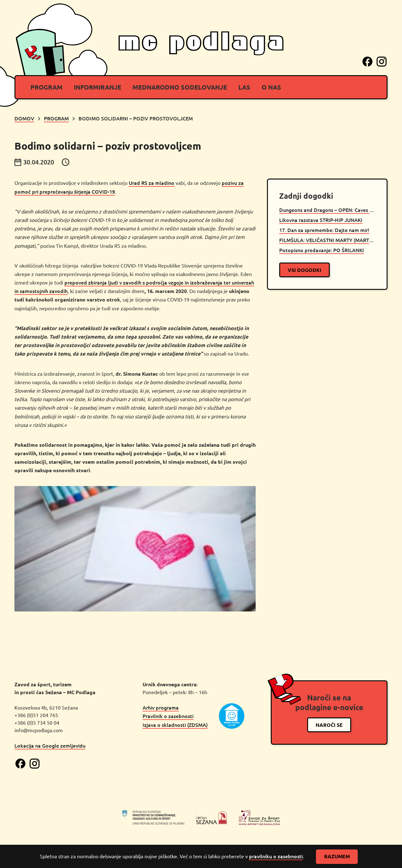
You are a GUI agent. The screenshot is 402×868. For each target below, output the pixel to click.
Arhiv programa (161, 707)
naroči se (329, 725)
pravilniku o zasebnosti (276, 856)
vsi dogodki (304, 270)
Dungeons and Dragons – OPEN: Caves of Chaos (327, 210)
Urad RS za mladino (152, 183)
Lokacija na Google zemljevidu (50, 745)
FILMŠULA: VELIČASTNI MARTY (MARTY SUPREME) (327, 240)
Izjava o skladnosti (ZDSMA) (175, 725)
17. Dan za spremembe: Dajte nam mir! (324, 230)
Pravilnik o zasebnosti (168, 716)
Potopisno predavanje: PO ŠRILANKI (322, 250)
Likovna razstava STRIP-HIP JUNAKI (321, 220)
